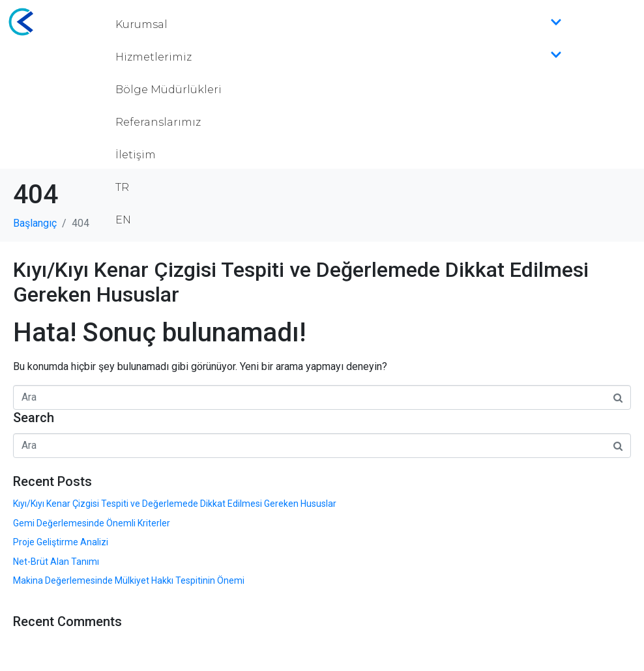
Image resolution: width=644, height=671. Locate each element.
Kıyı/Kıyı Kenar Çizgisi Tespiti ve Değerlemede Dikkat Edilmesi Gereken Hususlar (175, 504)
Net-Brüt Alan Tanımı (56, 562)
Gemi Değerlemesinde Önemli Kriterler (92, 523)
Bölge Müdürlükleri (168, 90)
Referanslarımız (158, 122)
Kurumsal (339, 25)
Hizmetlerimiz (339, 57)
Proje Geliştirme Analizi (61, 542)
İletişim (136, 155)
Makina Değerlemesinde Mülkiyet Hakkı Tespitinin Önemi (129, 580)
